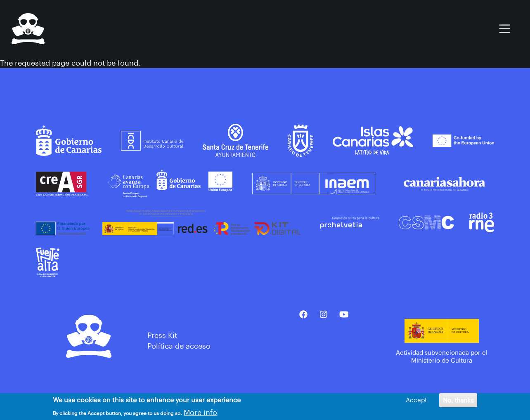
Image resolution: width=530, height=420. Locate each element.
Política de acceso (179, 346)
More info (200, 413)
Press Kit (162, 335)
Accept (416, 401)
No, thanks (458, 401)
